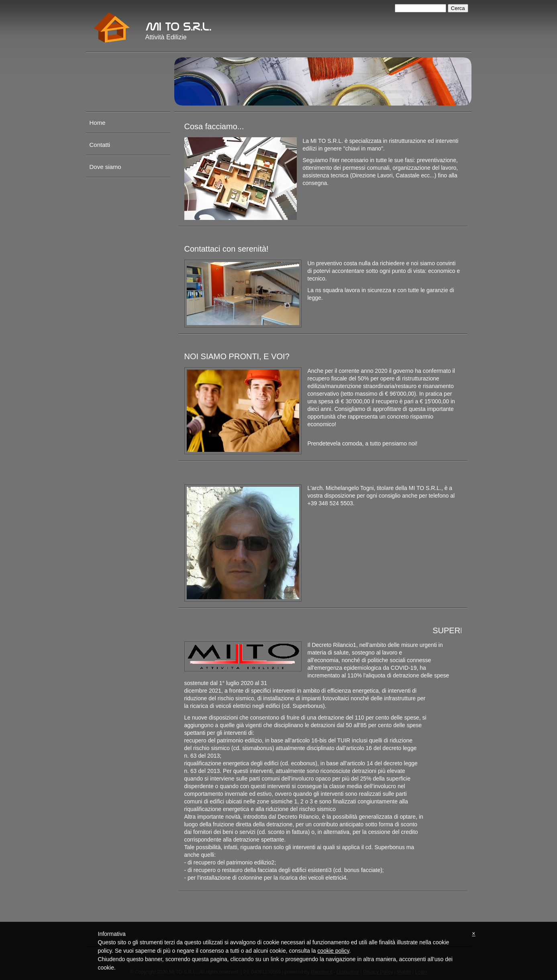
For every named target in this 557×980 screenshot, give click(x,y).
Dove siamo (105, 167)
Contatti (100, 145)
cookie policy (333, 951)
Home (98, 123)
